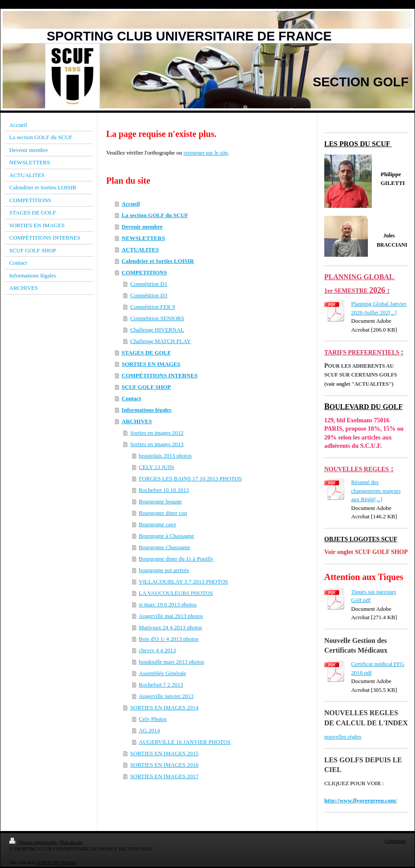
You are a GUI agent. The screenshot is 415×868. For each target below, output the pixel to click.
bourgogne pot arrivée (164, 570)
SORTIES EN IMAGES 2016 (165, 765)
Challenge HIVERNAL (157, 330)
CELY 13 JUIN (156, 467)
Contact (131, 398)
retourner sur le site (206, 153)
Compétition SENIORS (157, 318)
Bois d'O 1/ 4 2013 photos (169, 639)
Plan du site (71, 842)
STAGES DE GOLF (146, 353)
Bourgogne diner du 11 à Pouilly (176, 559)
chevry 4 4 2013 (157, 650)
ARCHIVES (137, 421)
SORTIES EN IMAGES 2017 (165, 776)
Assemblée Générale (162, 673)
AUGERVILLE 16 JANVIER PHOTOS (185, 742)
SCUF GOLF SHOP (146, 387)
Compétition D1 (149, 284)
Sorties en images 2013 (157, 444)
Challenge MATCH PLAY (161, 341)
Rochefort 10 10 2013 (164, 490)
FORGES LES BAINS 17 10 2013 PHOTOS (190, 478)
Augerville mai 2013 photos (171, 616)
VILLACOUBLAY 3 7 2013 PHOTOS (183, 582)
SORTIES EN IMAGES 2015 (165, 753)
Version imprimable (33, 842)
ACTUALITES (140, 249)
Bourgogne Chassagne (164, 547)
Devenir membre (142, 227)
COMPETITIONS (144, 272)
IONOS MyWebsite (57, 862)
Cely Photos (153, 719)
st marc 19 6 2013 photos (168, 604)
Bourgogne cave (157, 524)
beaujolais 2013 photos (165, 456)
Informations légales (146, 410)
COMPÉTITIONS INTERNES (159, 375)
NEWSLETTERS (143, 238)
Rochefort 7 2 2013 (161, 685)
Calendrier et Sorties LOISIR (158, 261)
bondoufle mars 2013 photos (171, 662)
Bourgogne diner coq (163, 513)
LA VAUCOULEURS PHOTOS (176, 593)
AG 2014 (149, 730)
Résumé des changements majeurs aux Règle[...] (376, 491)
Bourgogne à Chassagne (166, 536)
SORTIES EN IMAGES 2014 (165, 707)
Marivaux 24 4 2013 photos (170, 627)
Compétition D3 (149, 295)
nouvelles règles (343, 737)
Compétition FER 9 (153, 307)
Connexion (395, 841)
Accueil (131, 204)
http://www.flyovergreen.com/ (361, 800)
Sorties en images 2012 (157, 433)
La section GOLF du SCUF (155, 215)
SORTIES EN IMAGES (151, 364)
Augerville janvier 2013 (166, 696)
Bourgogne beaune (160, 501)
